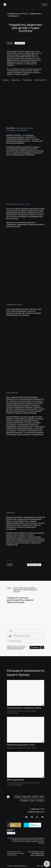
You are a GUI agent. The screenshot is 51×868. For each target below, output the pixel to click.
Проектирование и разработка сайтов (24, 708)
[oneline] (26, 641)
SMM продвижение (16, 780)
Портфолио (27, 80)
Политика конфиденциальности (17, 866)
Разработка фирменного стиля (21, 745)
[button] (45, 5)
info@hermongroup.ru (36, 812)
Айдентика (16, 80)
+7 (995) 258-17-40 (37, 809)
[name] (26, 631)
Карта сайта (40, 866)
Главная (5, 80)
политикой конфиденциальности (15, 649)
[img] (26, 693)
